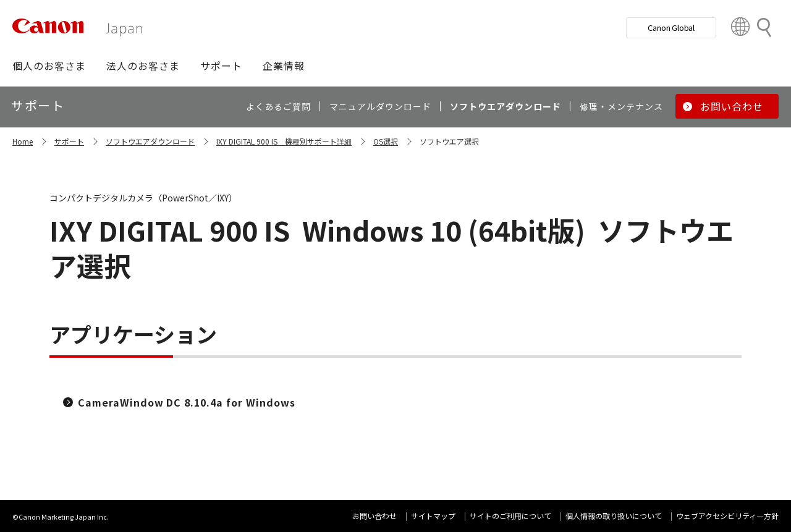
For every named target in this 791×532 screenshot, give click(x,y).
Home (23, 141)
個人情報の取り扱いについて (614, 516)
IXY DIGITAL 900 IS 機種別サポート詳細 (284, 141)
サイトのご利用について (510, 516)
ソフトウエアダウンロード (150, 141)
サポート (69, 141)
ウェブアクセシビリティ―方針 (727, 516)
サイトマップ (433, 516)
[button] (49, 65)
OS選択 (386, 141)
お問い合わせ (374, 516)
